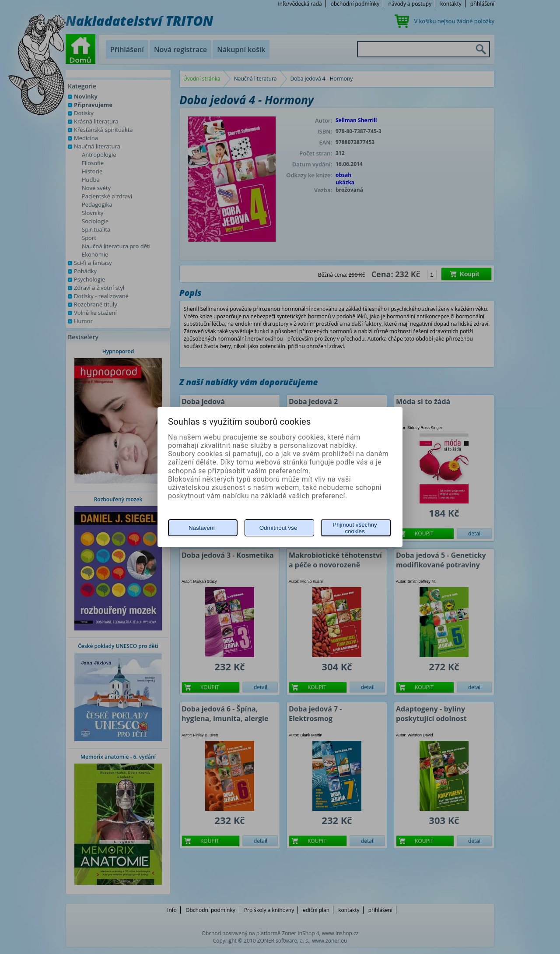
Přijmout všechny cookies (355, 528)
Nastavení (202, 528)
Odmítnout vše (278, 528)
